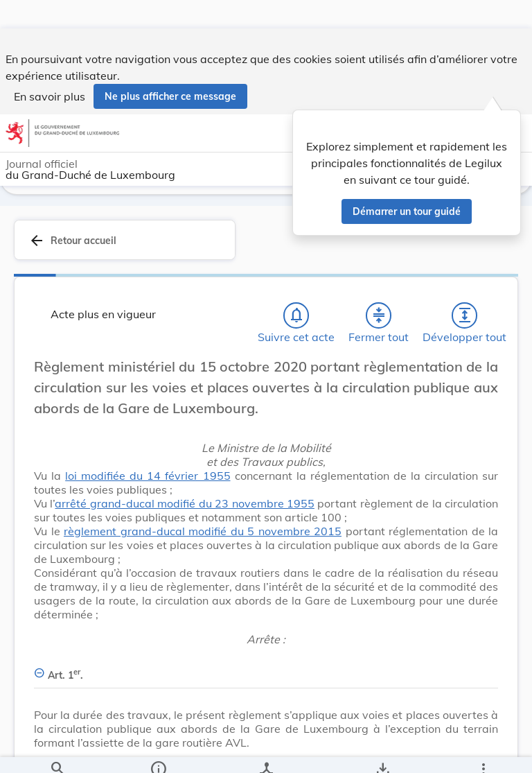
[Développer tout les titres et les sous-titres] (465, 320)
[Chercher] (57, 751)
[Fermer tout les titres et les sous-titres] (379, 320)
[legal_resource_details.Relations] (266, 751)
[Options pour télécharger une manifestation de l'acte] (382, 751)
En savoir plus (50, 68)
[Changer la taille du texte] (484, 386)
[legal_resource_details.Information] (158, 751)
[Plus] (483, 751)
